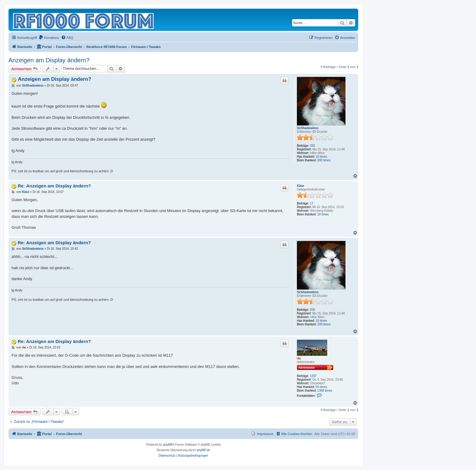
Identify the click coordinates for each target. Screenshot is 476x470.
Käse (301, 186)
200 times (324, 160)
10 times (321, 157)
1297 (313, 376)
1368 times (325, 391)
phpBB (168, 445)
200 (313, 146)
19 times (323, 214)
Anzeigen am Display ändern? (49, 60)
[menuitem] (49, 38)
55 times (321, 387)
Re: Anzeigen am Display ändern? (54, 186)
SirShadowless (308, 128)
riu (299, 358)
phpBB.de (203, 450)
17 (312, 203)
